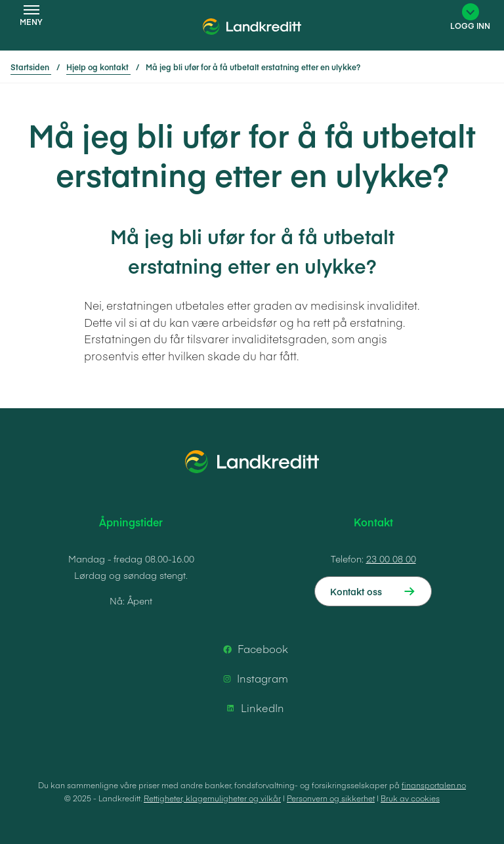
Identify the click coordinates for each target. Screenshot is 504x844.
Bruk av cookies (410, 798)
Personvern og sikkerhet (331, 798)
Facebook (254, 649)
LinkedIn (253, 708)
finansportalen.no (434, 785)
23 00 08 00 (391, 559)
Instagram (253, 679)
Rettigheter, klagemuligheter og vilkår (212, 798)
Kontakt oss (356, 591)
